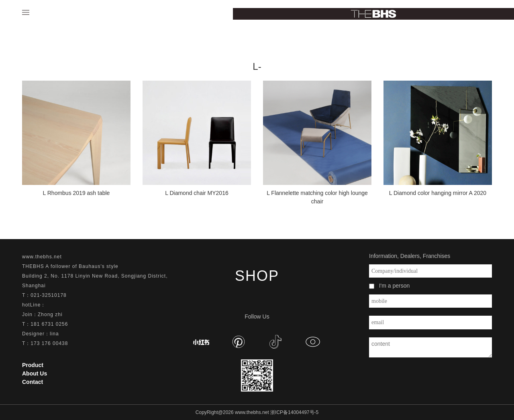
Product (33, 365)
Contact (33, 382)
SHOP (257, 276)
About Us (35, 373)
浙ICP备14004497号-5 (294, 412)
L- (257, 66)
